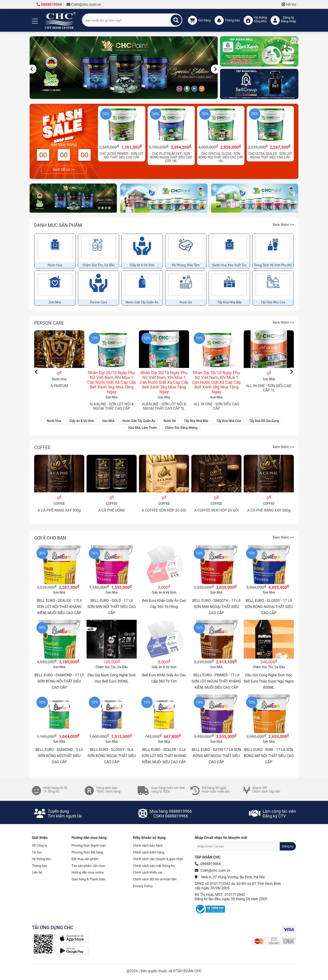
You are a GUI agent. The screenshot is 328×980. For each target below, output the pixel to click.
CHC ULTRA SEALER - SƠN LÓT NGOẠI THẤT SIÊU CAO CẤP (270, 155)
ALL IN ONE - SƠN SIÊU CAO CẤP (216, 406)
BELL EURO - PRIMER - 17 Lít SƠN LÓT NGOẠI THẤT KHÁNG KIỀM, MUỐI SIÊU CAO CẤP (216, 681)
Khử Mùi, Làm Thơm (143, 428)
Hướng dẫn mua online (88, 872)
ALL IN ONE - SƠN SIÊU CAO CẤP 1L (269, 388)
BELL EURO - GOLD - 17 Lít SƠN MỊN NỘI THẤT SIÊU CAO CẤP (112, 607)
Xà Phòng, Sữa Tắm (186, 265)
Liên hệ (37, 872)
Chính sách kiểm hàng (149, 852)
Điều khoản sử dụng (149, 838)
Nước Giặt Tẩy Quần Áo (142, 302)
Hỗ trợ (289, 4)
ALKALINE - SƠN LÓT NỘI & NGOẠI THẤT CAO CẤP (112, 406)
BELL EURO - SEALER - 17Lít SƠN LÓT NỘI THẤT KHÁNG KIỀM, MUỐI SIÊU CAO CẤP (59, 607)
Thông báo (40, 866)
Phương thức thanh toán (89, 846)
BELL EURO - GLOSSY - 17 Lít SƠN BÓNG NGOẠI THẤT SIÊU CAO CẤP (269, 607)
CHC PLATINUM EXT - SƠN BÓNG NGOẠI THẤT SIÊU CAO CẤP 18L (171, 157)
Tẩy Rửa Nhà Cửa (273, 302)
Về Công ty (40, 846)
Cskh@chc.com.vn (84, 4)
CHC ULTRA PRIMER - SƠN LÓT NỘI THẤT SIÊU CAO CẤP (122, 155)
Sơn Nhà (55, 302)
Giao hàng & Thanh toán (88, 879)
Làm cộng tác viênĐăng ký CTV (279, 814)
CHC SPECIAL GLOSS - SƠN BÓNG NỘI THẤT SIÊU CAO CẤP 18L (221, 157)
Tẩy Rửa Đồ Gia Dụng (264, 421)
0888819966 (49, 4)
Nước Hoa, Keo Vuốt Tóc (229, 265)
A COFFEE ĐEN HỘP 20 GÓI (216, 510)
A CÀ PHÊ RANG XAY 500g (59, 510)
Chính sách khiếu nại (148, 872)
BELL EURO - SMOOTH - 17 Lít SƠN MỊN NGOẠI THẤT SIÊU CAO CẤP (216, 607)
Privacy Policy (143, 886)
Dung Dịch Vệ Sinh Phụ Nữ (273, 265)
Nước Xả (186, 302)
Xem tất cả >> (64, 169)
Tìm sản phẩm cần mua (88, 866)
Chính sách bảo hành (148, 846)
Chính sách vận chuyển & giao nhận (158, 859)
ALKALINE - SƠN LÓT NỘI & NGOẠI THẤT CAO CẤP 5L (164, 406)
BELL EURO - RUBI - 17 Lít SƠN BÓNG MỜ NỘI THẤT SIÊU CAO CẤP (269, 756)
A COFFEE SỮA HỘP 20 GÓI (164, 510)
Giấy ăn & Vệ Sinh (142, 265)
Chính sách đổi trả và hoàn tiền (155, 879)
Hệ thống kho (41, 859)
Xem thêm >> (283, 225)
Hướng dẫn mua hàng (89, 838)
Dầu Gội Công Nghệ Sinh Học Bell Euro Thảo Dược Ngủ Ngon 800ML (269, 681)
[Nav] (32, 69)
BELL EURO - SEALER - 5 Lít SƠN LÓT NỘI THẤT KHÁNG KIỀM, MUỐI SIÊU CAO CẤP (164, 756)
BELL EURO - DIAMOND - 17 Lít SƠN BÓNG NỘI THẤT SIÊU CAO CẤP (59, 681)
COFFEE (42, 447)
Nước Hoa (55, 265)
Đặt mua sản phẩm (85, 859)
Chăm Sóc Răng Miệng (181, 428)
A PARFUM (59, 386)
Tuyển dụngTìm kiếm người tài (65, 814)
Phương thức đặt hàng (87, 852)
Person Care (98, 302)
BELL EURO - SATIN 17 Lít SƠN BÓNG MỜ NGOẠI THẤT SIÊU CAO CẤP (217, 756)
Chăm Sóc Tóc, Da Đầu (99, 265)
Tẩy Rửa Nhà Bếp (229, 302)
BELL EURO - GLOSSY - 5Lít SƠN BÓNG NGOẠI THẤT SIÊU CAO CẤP (112, 756)
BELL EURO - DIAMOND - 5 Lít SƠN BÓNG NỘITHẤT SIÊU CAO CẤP (59, 756)
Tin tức (37, 852)
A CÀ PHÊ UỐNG (112, 510)
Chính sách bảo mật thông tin (154, 866)
